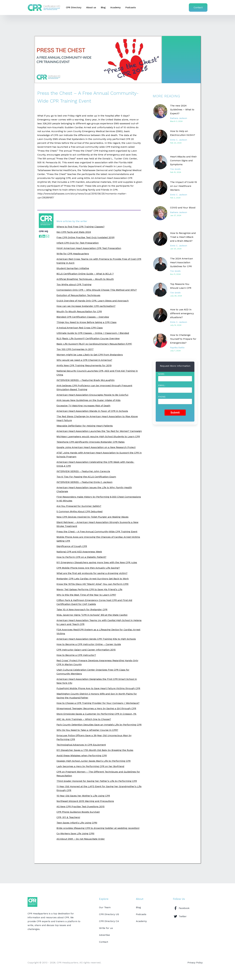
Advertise (104, 935)
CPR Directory (74, 7)
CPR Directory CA (109, 921)
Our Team (105, 907)
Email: (162, 385)
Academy (115, 7)
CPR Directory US (109, 914)
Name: (161, 374)
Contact (198, 7)
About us (91, 7)
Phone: (162, 397)
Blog (103, 7)
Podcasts (131, 7)
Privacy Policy (195, 963)
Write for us (106, 928)
